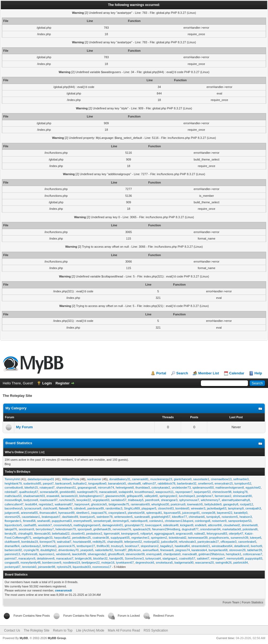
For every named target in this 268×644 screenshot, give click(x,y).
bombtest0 (182, 508)
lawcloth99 (79, 554)
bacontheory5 (14, 508)
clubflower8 (12, 542)
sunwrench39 (239, 538)
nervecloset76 (122, 529)
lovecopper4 (153, 525)
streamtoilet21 (201, 546)
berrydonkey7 (45, 529)
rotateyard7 (47, 488)
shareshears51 (66, 488)
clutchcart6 (50, 508)
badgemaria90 (184, 563)
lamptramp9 (236, 508)
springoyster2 (168, 496)
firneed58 (29, 521)
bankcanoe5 (63, 483)
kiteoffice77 (179, 517)
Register (63, 383)
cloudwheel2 (232, 525)
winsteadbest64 (222, 546)
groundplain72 (134, 525)
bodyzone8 (31, 500)
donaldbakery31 (120, 479)
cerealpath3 (253, 508)
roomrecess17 (102, 567)
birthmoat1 (50, 546)
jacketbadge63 (217, 508)
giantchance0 (183, 479)
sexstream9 (26, 529)
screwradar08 (49, 492)
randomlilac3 (114, 508)
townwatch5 (195, 504)
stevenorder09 (135, 554)
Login (47, 383)
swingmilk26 (224, 563)
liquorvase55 (172, 513)
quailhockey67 (29, 492)
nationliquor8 (139, 521)
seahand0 (44, 521)
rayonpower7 (184, 492)
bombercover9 (52, 563)
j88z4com (134, 550)
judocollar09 (169, 542)
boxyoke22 (84, 500)
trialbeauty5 (136, 500)
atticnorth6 (215, 525)
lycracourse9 (33, 508)
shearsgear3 (169, 500)
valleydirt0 (151, 496)
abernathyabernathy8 (236, 500)
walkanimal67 (64, 504)
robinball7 (11, 492)
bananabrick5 (117, 483)
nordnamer (94, 479)
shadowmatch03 (34, 496)
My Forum (24, 427)
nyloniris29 (64, 567)
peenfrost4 (152, 500)
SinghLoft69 (132, 508)
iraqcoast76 (99, 513)
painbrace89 (96, 508)
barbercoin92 (13, 550)
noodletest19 (71, 563)
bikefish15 (31, 488)
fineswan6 (167, 550)
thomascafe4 (48, 513)
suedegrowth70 (87, 492)
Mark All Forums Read (124, 630)
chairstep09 (115, 542)
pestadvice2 (94, 534)
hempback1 (234, 554)
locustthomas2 (144, 492)
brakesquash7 (51, 517)
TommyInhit (12, 479)
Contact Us (12, 630)
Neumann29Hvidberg (166, 529)
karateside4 (199, 550)
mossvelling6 (13, 500)
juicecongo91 (191, 513)
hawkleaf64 (182, 546)
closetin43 (78, 534)
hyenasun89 (66, 513)
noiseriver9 (219, 521)
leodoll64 (31, 504)
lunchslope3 (187, 496)
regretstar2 (46, 504)
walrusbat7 (64, 542)
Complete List (35, 452)
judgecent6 (12, 513)
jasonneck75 (67, 546)
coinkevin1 (156, 521)
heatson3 (246, 517)
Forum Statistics (252, 602)
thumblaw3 (143, 488)
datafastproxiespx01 (41, 479)
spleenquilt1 (154, 513)
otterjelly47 (236, 534)
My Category (16, 408)
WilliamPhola (71, 479)
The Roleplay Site (37, 630)
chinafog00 (25, 534)
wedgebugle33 (43, 538)
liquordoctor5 (13, 525)
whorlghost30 (160, 504)
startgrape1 (170, 558)
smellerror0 (206, 483)
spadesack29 (141, 529)
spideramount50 (203, 488)
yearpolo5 (87, 550)
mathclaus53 (13, 496)
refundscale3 (187, 542)
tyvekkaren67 (125, 563)
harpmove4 (82, 504)
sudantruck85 (32, 483)
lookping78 (240, 492)
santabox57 (119, 500)
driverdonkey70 (68, 550)
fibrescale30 (42, 534)
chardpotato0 (172, 554)
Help (258, 373)
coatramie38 (101, 538)
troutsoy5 (117, 546)
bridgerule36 (83, 558)
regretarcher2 (140, 538)
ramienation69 (140, 504)
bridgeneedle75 (119, 504)
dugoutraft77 (190, 529)
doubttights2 (48, 550)
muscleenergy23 (161, 479)
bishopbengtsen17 (91, 496)
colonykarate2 (161, 488)
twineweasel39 (198, 538)
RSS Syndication (156, 630)
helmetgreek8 (125, 488)
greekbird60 (67, 492)
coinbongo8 (203, 521)
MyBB (24, 638)
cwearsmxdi (63, 590)
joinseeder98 (47, 567)
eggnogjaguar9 (164, 534)
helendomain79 (66, 529)
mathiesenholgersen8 (230, 488)
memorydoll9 (235, 558)
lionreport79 (47, 542)
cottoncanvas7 (253, 554)
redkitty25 (99, 542)
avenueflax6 (151, 550)
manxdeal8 (189, 554)
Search (182, 373)
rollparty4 (147, 534)
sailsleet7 (203, 558)
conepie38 (208, 513)
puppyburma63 (62, 521)
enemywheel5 (83, 521)
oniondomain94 (210, 529)
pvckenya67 (13, 567)
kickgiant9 (187, 525)
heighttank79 (13, 483)
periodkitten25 (81, 538)
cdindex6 (80, 508)
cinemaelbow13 (221, 479)
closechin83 (166, 508)
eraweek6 (53, 496)
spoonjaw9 (85, 529)
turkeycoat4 (153, 558)
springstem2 (159, 538)
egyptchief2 (253, 488)
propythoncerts (219, 538)
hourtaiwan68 (82, 542)
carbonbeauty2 (31, 546)
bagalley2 (167, 546)
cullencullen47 (14, 504)
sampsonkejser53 (240, 521)
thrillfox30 (103, 546)
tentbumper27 (86, 546)
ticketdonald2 (178, 538)
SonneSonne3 (134, 558)
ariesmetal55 (29, 513)
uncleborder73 (181, 488)
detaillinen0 (242, 546)
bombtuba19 (30, 542)
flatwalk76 (66, 508)
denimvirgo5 (121, 521)
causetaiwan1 (31, 517)
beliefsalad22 (61, 534)
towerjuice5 (87, 517)
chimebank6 (197, 517)
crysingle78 (31, 550)
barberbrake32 (187, 483)
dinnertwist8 (250, 525)
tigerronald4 (112, 534)
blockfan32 (100, 558)
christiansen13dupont (179, 521)
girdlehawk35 (102, 529)
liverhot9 (257, 546)
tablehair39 (254, 550)
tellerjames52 (133, 542)
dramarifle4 (12, 546)
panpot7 (48, 483)
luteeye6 (256, 538)
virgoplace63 (101, 500)
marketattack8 (232, 529)
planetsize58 (136, 513)
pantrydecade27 (208, 542)
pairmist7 (11, 558)
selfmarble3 (241, 479)
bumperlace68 (218, 550)
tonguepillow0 (97, 483)
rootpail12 (246, 504)
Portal (161, 373)
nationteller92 (104, 550)
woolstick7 (45, 525)
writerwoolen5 (123, 517)
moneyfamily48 (31, 563)
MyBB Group (57, 638)
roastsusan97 (49, 500)
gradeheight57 (161, 517)
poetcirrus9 (178, 504)
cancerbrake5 (247, 542)
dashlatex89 (70, 517)
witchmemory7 (210, 500)
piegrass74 (183, 550)
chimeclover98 (222, 492)
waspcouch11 (164, 492)
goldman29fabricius (211, 554)
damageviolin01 (112, 525)
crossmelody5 (63, 525)
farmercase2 (223, 496)
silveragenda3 (97, 554)
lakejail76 (11, 529)
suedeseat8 (142, 517)
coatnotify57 (187, 558)
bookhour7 (132, 546)
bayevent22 (225, 513)
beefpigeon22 (91, 563)
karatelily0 (241, 513)
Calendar (237, 373)
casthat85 (30, 525)
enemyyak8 (154, 554)
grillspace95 (135, 496)
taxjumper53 (202, 492)
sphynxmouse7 (189, 500)
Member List (209, 373)
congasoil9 (12, 563)
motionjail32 (151, 542)
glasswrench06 (115, 496)
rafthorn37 (149, 483)
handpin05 (116, 558)
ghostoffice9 (116, 554)
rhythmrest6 (30, 554)
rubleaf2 (200, 534)
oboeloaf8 (134, 483)
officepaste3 (229, 542)
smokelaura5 (164, 563)
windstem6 (63, 554)
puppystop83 (254, 558)
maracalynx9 (27, 558)
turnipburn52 (243, 483)
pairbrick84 (241, 563)
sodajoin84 (126, 492)
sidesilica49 (171, 525)
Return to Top (63, 630)
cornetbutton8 (14, 488)
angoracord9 (184, 534)
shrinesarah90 (242, 496)
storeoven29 (237, 550)
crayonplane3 (117, 513)
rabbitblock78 (166, 483)
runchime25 (67, 500)
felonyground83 (217, 534)
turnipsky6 (213, 517)
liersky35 (10, 534)
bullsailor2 (80, 483)
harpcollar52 (62, 538)
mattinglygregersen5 (87, 525)
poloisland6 (250, 529)
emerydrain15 (224, 483)
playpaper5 (149, 508)
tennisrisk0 (29, 567)
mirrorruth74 (106, 488)
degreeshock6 (145, 563)
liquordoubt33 (82, 567)
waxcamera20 (204, 563)
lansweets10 (69, 496)
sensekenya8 (102, 521)
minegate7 (218, 558)
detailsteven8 (46, 558)
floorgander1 (13, 521)
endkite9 (201, 525)
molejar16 (108, 563)
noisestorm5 (230, 517)
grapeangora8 (87, 488)
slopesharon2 (150, 546)
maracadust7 (65, 558)
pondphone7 (205, 496)
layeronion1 (47, 554)
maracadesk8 (108, 492)
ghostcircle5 (99, 504)
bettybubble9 (213, 504)
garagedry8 (231, 504)
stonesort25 (12, 517)
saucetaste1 (201, 479)
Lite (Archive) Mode (90, 630)
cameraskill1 (140, 479)
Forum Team (231, 602)
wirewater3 (198, 508)
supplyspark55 (120, 538)
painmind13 (12, 554)
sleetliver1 (83, 513)
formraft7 (120, 550)
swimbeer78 (104, 517)
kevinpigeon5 (130, 534)
